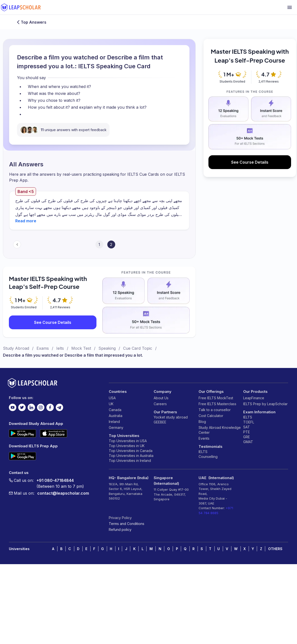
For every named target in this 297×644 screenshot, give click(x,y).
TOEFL (249, 422)
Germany (116, 427)
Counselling (208, 457)
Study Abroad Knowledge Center (220, 430)
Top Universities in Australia (131, 456)
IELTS (203, 452)
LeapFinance (254, 398)
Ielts (60, 348)
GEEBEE (160, 422)
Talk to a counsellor (215, 410)
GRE (247, 437)
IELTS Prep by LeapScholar (265, 404)
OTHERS (275, 549)
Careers (160, 404)
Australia (116, 416)
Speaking (107, 348)
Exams (43, 348)
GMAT (248, 442)
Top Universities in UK (127, 446)
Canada (115, 410)
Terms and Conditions (127, 524)
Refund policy (120, 530)
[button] (26, 221)
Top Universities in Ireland (130, 461)
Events (204, 438)
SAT (247, 427)
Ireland (114, 422)
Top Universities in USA (128, 441)
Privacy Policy (120, 518)
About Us (161, 398)
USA (112, 398)
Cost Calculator (211, 416)
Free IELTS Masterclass (217, 404)
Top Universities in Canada (131, 451)
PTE (247, 432)
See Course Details (53, 322)
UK (111, 404)
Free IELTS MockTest (216, 398)
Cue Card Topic (138, 348)
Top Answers (31, 22)
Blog (202, 422)
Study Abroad (16, 348)
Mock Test (81, 348)
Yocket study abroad (171, 417)
